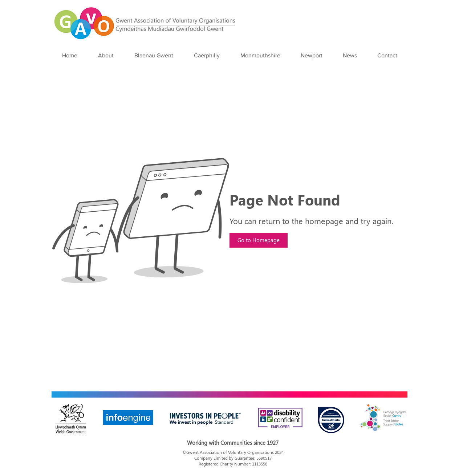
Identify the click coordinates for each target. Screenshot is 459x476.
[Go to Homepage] (259, 240)
